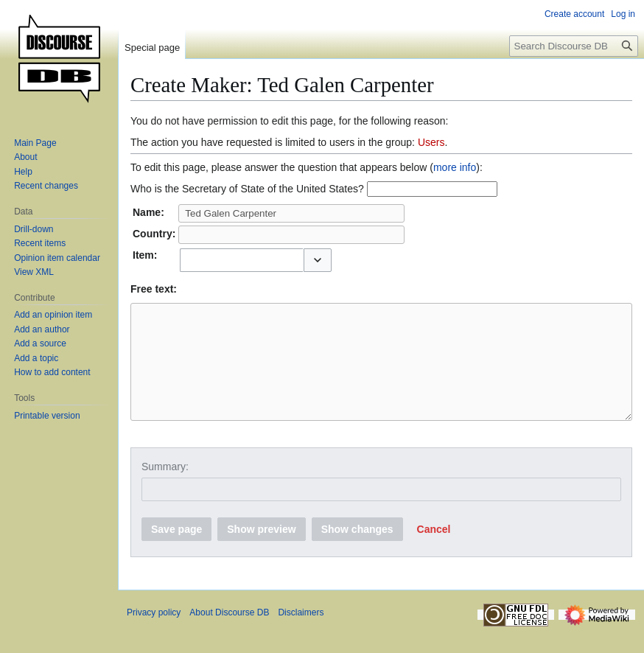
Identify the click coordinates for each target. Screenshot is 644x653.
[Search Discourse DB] (574, 46)
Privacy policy (154, 635)
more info (455, 167)
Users (431, 142)
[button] (318, 260)
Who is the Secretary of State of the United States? (247, 189)
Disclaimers (301, 635)
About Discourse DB (229, 635)
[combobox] (241, 260)
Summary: (165, 489)
